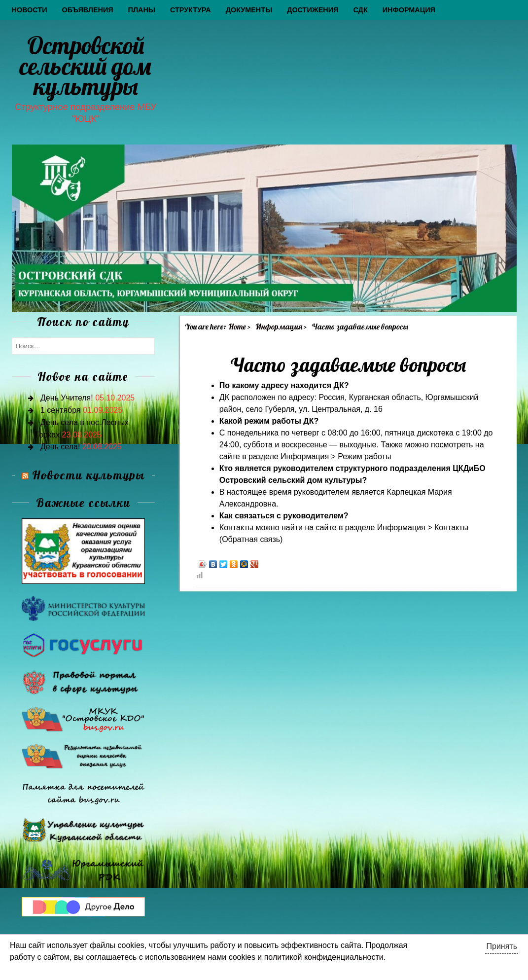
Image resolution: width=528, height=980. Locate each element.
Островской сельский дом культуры (86, 66)
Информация (409, 10)
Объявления (87, 10)
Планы (142, 10)
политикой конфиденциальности (324, 957)
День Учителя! (67, 398)
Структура (191, 10)
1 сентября (61, 410)
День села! (60, 447)
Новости (30, 10)
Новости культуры (88, 475)
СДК (360, 10)
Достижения (313, 10)
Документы (249, 10)
